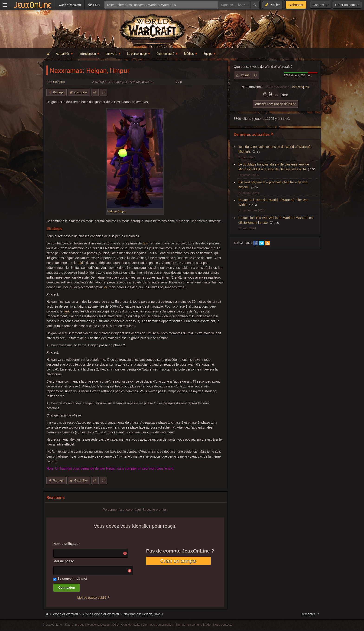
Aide (208, 625)
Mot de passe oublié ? (93, 598)
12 (256, 152)
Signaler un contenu (189, 625)
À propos (78, 625)
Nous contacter (223, 625)
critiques (300, 87)
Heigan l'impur (117, 211)
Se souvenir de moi (72, 579)
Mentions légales (98, 625)
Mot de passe (64, 561)
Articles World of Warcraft (101, 614)
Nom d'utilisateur (67, 544)
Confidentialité (131, 625)
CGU (115, 625)
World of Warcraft (65, 614)
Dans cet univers (234, 5)
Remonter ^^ (310, 614)
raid (80, 263)
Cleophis (59, 82)
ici (105, 287)
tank (66, 311)
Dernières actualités (252, 134)
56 (312, 169)
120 (274, 223)
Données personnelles (158, 625)
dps (145, 243)
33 (253, 205)
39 (255, 187)
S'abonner (296, 5)
